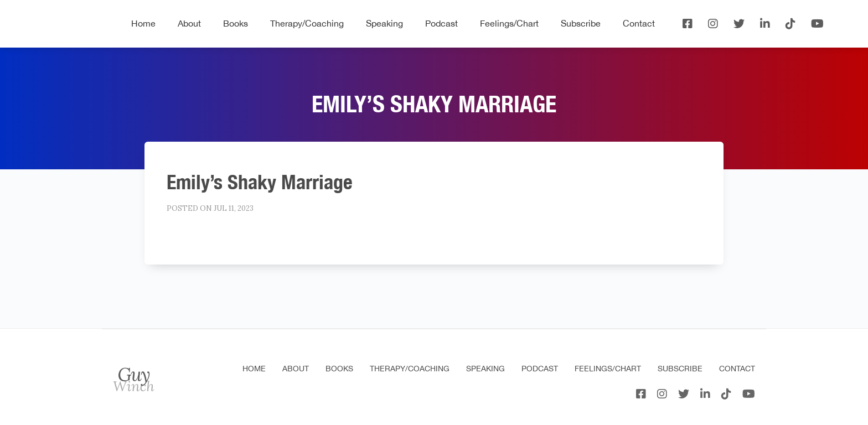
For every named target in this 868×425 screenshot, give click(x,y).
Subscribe (581, 23)
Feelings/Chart (509, 23)
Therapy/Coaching (307, 23)
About (189, 23)
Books (236, 23)
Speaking (384, 23)
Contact (639, 23)
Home (143, 23)
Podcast (441, 23)
